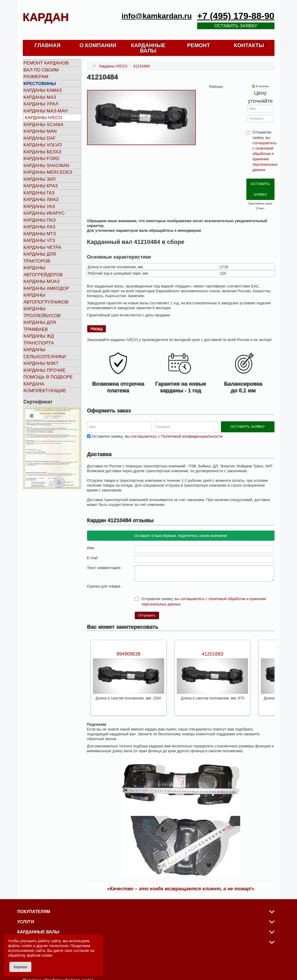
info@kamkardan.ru (157, 16)
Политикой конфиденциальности (192, 420)
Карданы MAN (40, 131)
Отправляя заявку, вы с (263, 151)
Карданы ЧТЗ (39, 241)
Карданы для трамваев (40, 326)
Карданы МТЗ (40, 234)
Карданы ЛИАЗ (41, 200)
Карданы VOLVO (43, 145)
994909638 (128, 638)
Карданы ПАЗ (40, 220)
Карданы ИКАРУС (44, 213)
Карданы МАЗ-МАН (46, 111)
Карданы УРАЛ (41, 104)
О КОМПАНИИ (98, 45)
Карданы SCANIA (44, 125)
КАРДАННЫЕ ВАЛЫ (148, 48)
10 (159, 570)
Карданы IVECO (44, 118)
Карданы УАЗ (39, 207)
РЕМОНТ (199, 45)
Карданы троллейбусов (42, 312)
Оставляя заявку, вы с (157, 420)
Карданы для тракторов (40, 258)
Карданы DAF (40, 138)
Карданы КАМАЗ (43, 90)
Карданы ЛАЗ (40, 227)
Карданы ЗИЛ (40, 179)
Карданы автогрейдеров (43, 271)
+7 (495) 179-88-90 (236, 16)
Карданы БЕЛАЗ (42, 152)
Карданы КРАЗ (41, 186)
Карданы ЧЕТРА (42, 247)
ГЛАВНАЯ (48, 45)
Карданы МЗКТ (41, 363)
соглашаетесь (265, 143)
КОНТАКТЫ (249, 45)
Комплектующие (45, 391)
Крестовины (40, 84)
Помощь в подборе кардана (48, 381)
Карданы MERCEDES (48, 172)
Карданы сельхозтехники (45, 353)
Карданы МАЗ (40, 97)
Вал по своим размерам (41, 73)
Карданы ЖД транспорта (39, 340)
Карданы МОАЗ (42, 281)
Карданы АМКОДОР (46, 288)
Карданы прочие (45, 370)
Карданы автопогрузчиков (46, 299)
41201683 (212, 638)
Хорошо (20, 967)
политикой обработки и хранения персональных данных (265, 159)
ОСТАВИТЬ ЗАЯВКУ (260, 182)
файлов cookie (40, 955)
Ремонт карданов (46, 63)
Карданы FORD (42, 159)
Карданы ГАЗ (39, 193)
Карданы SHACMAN (46, 166)
